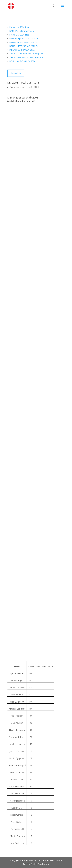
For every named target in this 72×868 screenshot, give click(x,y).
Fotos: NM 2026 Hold (19, 27)
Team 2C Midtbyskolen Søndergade (26, 54)
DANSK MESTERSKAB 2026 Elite (25, 46)
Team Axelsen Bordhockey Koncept (26, 57)
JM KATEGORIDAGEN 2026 (22, 50)
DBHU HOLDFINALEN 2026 (22, 61)
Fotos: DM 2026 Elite (19, 35)
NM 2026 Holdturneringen (21, 31)
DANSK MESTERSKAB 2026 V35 (24, 42)
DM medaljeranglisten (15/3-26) (24, 38)
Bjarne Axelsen (17, 87)
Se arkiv (16, 73)
